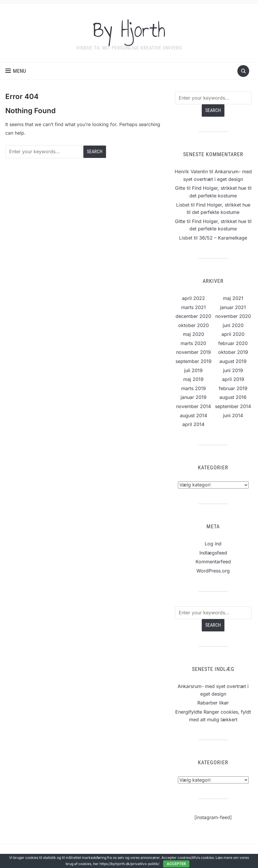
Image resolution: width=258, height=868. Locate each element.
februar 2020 (233, 343)
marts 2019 (193, 388)
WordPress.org (213, 571)
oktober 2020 (193, 325)
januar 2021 (233, 307)
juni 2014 (233, 415)
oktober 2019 (233, 352)
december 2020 (193, 316)
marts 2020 (193, 343)
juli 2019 (193, 370)
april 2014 (193, 424)
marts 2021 (193, 307)
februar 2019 (233, 388)
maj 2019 (193, 379)
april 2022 (193, 298)
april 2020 (233, 334)
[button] (16, 71)
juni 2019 (233, 370)
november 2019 (193, 352)
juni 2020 (233, 325)
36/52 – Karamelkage (223, 238)
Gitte (180, 221)
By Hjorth (129, 29)
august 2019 (233, 361)
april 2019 (233, 379)
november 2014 (193, 406)
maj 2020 (193, 334)
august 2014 (193, 415)
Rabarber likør (213, 703)
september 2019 (193, 361)
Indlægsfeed (213, 553)
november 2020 (233, 316)
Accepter (176, 864)
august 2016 (233, 397)
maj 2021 (233, 298)
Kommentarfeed (213, 562)
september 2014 (233, 406)
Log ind (213, 544)
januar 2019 (193, 397)
